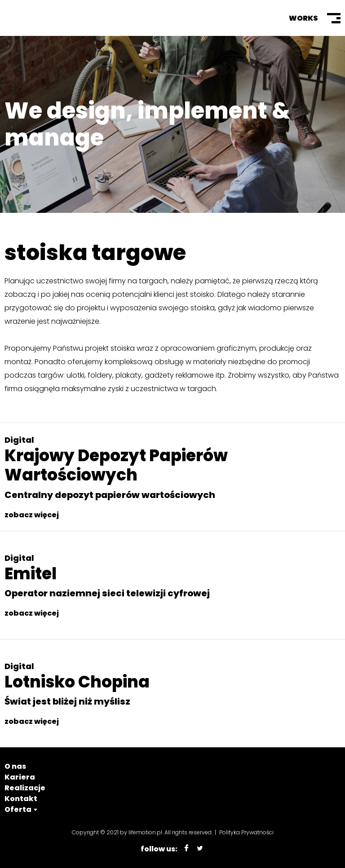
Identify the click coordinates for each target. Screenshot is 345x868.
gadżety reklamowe (179, 375)
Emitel (31, 574)
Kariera (20, 777)
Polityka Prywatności (246, 832)
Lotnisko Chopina (77, 682)
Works (303, 18)
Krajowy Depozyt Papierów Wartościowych (116, 465)
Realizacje (25, 788)
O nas (15, 766)
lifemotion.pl (145, 832)
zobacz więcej (32, 515)
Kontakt (21, 799)
